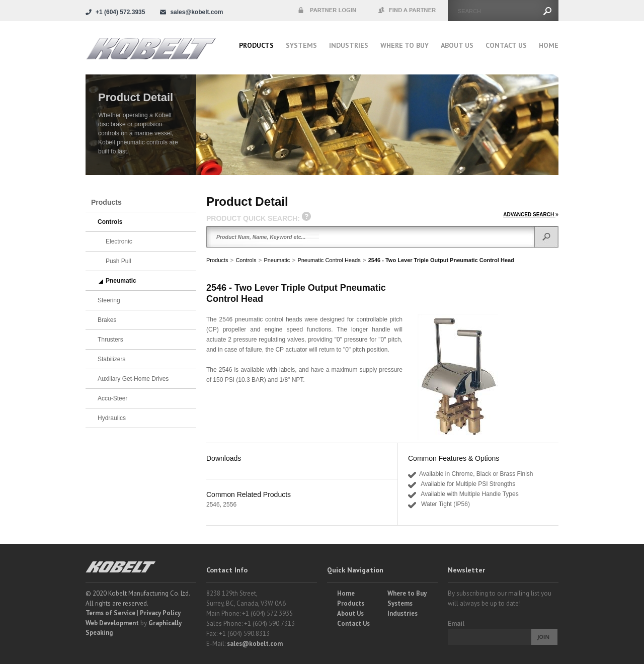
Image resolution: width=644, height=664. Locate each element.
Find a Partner (408, 11)
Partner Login (327, 11)
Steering (109, 300)
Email (456, 624)
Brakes (107, 320)
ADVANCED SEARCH (531, 215)
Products (256, 45)
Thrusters (110, 340)
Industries (349, 45)
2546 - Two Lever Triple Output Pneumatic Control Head (441, 260)
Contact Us (506, 45)
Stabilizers (111, 359)
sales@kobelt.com (255, 644)
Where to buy (405, 45)
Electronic (119, 241)
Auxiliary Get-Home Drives (133, 379)
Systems (301, 45)
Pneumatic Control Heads (329, 260)
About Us (457, 45)
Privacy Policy (160, 613)
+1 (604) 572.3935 (120, 12)
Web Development (112, 623)
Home (549, 45)
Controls (246, 260)
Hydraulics (112, 418)
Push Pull (118, 261)
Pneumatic (277, 260)
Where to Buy (407, 593)
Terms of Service (110, 613)
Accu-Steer (112, 398)
